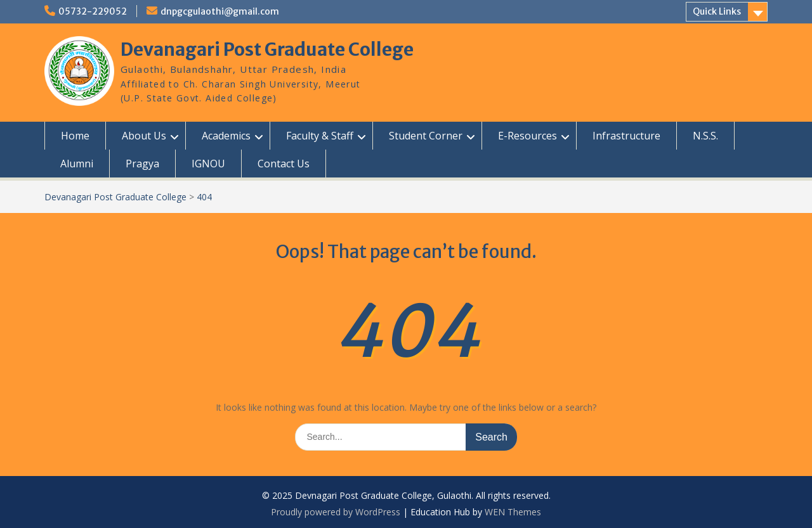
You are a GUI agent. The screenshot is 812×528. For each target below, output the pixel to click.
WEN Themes (513, 512)
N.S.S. (705, 136)
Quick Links (717, 11)
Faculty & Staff (320, 136)
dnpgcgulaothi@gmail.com (220, 11)
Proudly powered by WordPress (336, 512)
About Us (144, 136)
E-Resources (527, 136)
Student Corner (426, 136)
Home (75, 136)
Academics (226, 136)
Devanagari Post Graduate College (267, 49)
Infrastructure (626, 136)
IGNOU (208, 164)
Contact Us (284, 164)
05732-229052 (93, 11)
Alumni (77, 164)
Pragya (142, 164)
